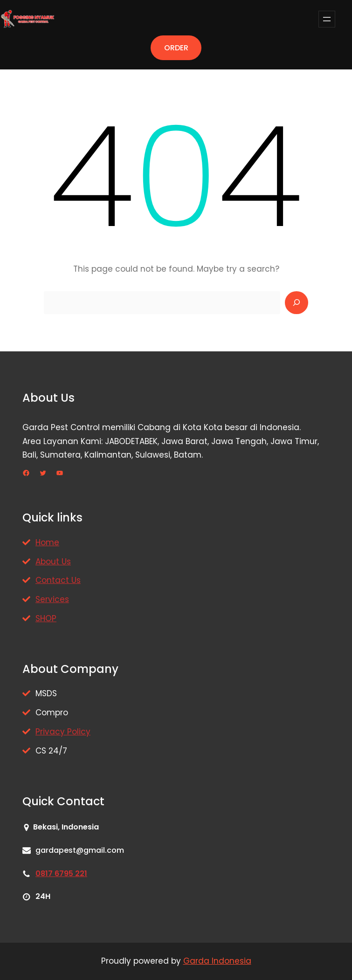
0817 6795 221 (61, 874)
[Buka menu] (327, 19)
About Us (53, 562)
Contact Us (58, 580)
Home (47, 542)
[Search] (297, 303)
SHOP (46, 618)
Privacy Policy (63, 732)
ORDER (176, 48)
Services (52, 599)
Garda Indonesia (217, 961)
